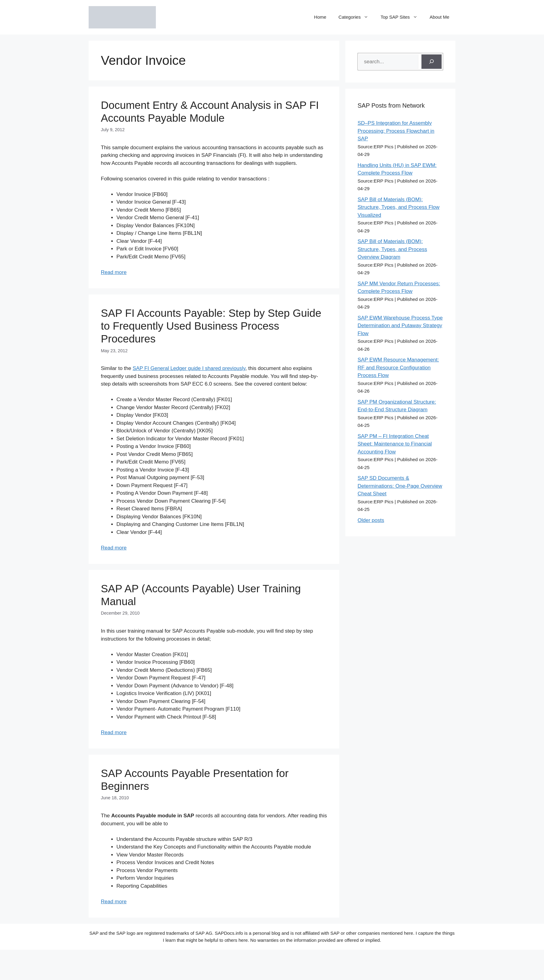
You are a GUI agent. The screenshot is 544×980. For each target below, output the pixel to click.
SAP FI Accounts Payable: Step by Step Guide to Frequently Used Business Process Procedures (211, 326)
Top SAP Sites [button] (402, 17)
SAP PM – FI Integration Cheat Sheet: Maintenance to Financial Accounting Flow (395, 444)
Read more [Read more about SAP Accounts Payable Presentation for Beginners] (114, 902)
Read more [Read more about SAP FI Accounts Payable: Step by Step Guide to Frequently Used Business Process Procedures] (114, 548)
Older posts (371, 520)
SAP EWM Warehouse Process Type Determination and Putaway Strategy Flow (400, 326)
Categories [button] (357, 17)
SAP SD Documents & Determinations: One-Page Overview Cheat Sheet (400, 486)
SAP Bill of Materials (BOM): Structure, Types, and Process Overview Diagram (392, 249)
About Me (439, 17)
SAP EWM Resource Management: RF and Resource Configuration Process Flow (398, 368)
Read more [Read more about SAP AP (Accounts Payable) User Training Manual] (114, 732)
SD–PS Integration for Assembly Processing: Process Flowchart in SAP (396, 131)
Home (320, 17)
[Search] (432, 62)
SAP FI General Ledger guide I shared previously (189, 368)
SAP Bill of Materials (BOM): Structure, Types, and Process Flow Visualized (399, 207)
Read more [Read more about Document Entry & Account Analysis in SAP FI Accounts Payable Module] (114, 272)
